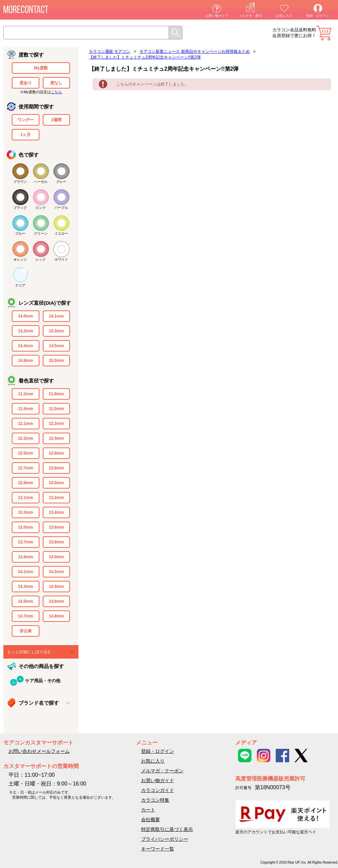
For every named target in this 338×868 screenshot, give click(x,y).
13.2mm (56, 498)
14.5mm (56, 346)
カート (324, 33)
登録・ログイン (318, 16)
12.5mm (25, 453)
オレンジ (20, 259)
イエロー (61, 233)
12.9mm (25, 483)
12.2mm (56, 424)
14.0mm (25, 316)
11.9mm (25, 409)
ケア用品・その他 (43, 681)
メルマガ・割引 (250, 16)
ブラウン (20, 182)
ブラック (20, 208)
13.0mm (56, 483)
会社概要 (150, 820)
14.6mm (56, 601)
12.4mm (56, 438)
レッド (41, 259)
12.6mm (56, 453)
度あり (26, 83)
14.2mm (25, 331)
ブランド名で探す (39, 703)
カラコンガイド (158, 790)
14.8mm (25, 361)
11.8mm (56, 394)
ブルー (20, 233)
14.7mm (25, 616)
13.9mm (25, 557)
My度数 (41, 68)
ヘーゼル (41, 182)
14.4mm (25, 346)
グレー (61, 182)
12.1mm (25, 424)
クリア (20, 285)
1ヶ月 (25, 135)
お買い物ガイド (217, 16)
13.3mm (25, 512)
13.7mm (25, 542)
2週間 (56, 120)
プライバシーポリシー (165, 839)
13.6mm (56, 527)
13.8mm (56, 542)
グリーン (41, 233)
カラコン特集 (155, 800)
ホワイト (61, 259)
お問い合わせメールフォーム (39, 751)
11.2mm (25, 394)
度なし (56, 83)
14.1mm (56, 316)
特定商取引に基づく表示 (167, 829)
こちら (56, 92)
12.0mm (56, 409)
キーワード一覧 (158, 849)
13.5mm (25, 527)
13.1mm (25, 498)
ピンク (41, 208)
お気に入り (284, 16)
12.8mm (56, 468)
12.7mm (25, 468)
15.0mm (56, 361)
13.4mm (56, 512)
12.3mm (25, 438)
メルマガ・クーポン (162, 771)
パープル (61, 208)
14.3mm (56, 331)
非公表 (26, 631)
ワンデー (26, 120)
